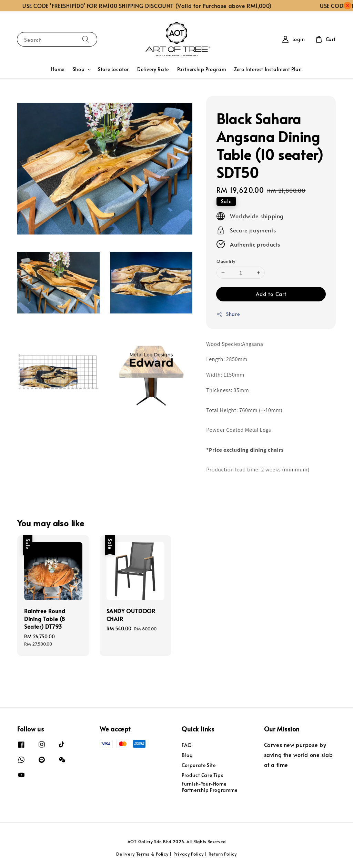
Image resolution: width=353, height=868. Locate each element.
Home (58, 69)
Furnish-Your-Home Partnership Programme (210, 787)
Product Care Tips (202, 775)
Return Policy (223, 854)
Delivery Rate (153, 69)
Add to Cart (271, 294)
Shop (79, 69)
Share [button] (228, 314)
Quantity (226, 261)
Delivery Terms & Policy (142, 854)
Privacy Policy (189, 854)
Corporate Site (199, 765)
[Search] (86, 39)
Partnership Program (201, 69)
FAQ (187, 745)
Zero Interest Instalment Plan (268, 69)
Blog (187, 755)
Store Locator (113, 69)
